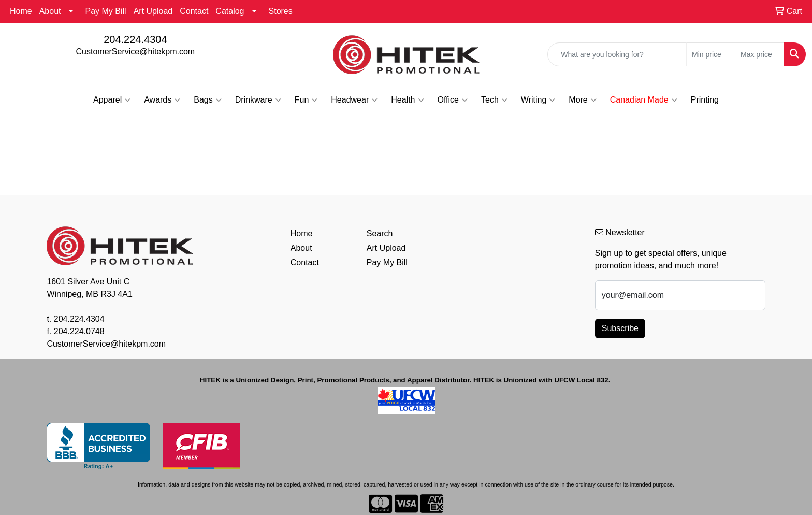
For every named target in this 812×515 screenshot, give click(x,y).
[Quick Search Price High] (759, 54)
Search (380, 233)
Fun (306, 100)
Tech (494, 100)
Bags (207, 100)
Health (407, 100)
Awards (162, 100)
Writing (538, 100)
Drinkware (258, 100)
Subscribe (620, 328)
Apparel (112, 100)
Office (453, 100)
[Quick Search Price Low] (711, 54)
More (582, 100)
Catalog (230, 11)
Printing (705, 100)
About (50, 11)
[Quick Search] (617, 54)
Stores (281, 11)
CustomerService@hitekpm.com (136, 52)
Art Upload (153, 11)
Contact (194, 11)
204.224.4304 (135, 39)
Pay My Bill (106, 11)
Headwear (354, 100)
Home (21, 11)
